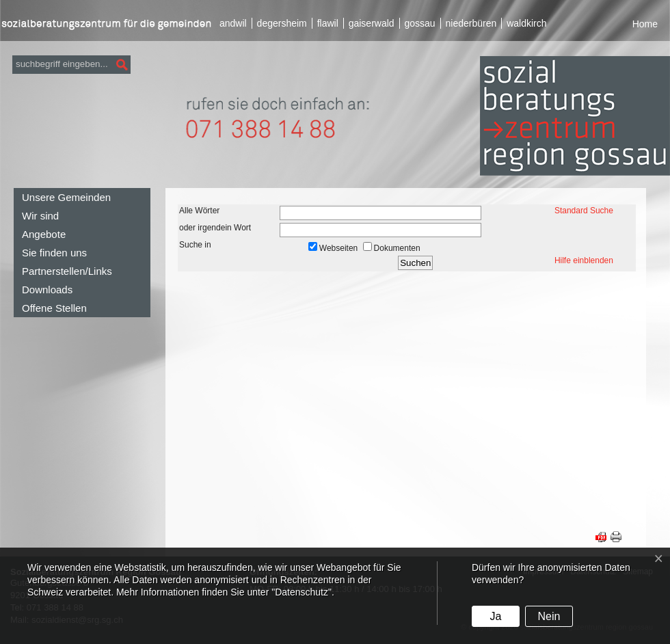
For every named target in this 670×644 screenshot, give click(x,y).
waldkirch (526, 23)
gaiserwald (372, 23)
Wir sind (40, 216)
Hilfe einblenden (584, 260)
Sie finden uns (54, 253)
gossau (419, 23)
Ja (495, 616)
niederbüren (471, 23)
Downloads (47, 290)
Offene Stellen (54, 308)
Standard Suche (584, 211)
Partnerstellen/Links (67, 271)
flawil (328, 23)
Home (645, 24)
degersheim (282, 23)
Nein (549, 616)
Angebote (44, 234)
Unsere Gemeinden (66, 197)
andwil (233, 23)
